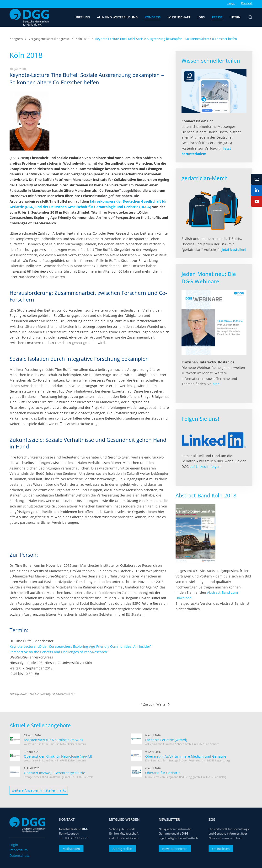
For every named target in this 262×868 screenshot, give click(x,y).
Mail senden (69, 849)
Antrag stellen (120, 849)
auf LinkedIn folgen (205, 466)
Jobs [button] (201, 17)
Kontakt (247, 3)
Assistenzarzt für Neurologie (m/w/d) (53, 740)
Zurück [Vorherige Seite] (147, 704)
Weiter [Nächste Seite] (163, 704)
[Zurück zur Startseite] (29, 17)
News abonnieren (173, 849)
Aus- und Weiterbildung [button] (117, 17)
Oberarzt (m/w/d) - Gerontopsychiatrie (54, 773)
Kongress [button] (153, 17)
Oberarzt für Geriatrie (163, 773)
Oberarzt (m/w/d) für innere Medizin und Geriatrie (186, 756)
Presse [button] (217, 17)
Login (231, 3)
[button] (250, 17)
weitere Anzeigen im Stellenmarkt (39, 790)
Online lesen (219, 849)
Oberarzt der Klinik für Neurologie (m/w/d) (58, 756)
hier (216, 384)
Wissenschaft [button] (179, 17)
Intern (235, 17)
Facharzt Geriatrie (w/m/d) (166, 740)
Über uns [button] (82, 17)
